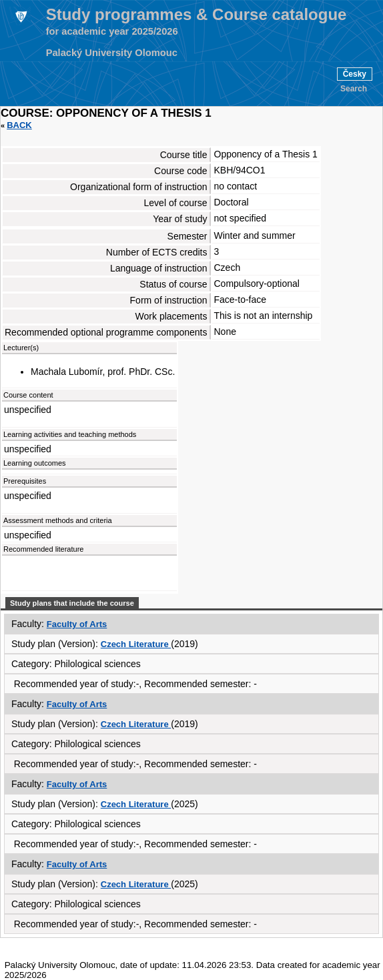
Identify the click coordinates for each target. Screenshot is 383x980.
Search (354, 89)
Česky (355, 74)
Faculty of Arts (77, 624)
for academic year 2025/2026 (112, 31)
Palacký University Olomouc (112, 53)
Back (19, 125)
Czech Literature (136, 644)
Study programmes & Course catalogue (197, 15)
